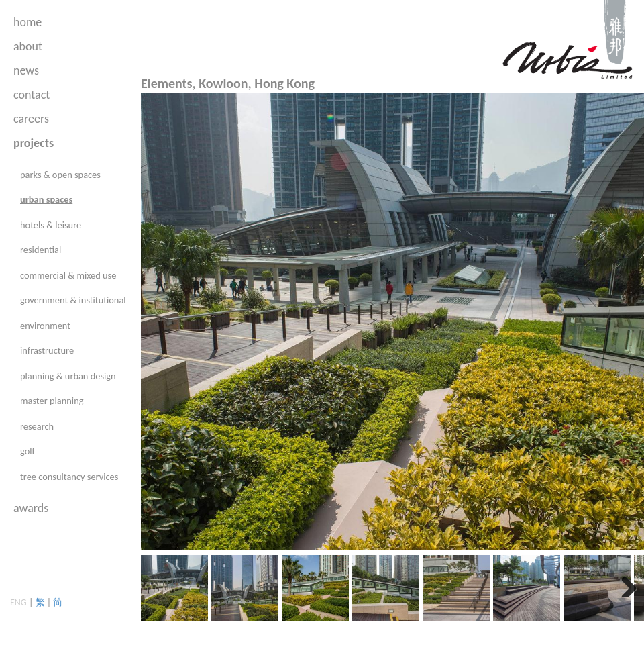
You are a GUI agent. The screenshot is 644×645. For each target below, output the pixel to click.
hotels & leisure (51, 225)
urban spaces (46, 199)
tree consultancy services (69, 477)
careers (31, 119)
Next (624, 584)
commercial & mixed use (68, 275)
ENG (18, 602)
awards (31, 508)
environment (45, 326)
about (28, 46)
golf (28, 451)
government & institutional (73, 300)
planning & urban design (68, 376)
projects (34, 143)
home (28, 22)
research (37, 426)
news (26, 70)
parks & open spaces (60, 175)
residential (41, 250)
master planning (52, 401)
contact (32, 95)
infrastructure (47, 350)
